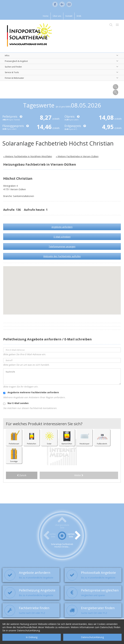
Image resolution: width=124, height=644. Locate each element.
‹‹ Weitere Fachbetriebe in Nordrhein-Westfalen (28, 156)
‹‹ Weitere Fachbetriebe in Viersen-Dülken (77, 156)
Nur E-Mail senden (16, 403)
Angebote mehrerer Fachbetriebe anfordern (31, 392)
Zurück (22, 475)
